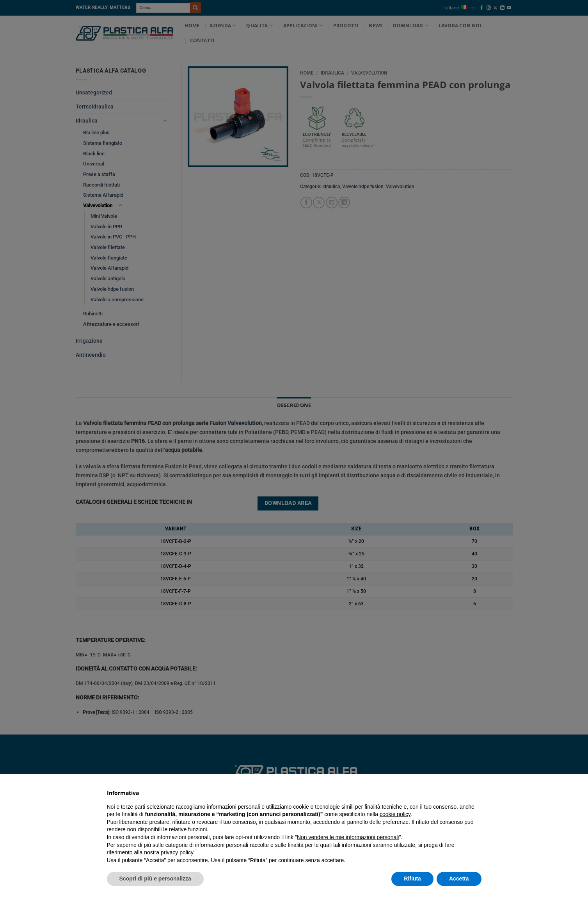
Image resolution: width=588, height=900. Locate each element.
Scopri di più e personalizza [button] (155, 879)
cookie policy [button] (395, 814)
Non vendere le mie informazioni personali (348, 837)
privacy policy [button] (177, 852)
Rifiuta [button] (412, 879)
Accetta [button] (459, 879)
